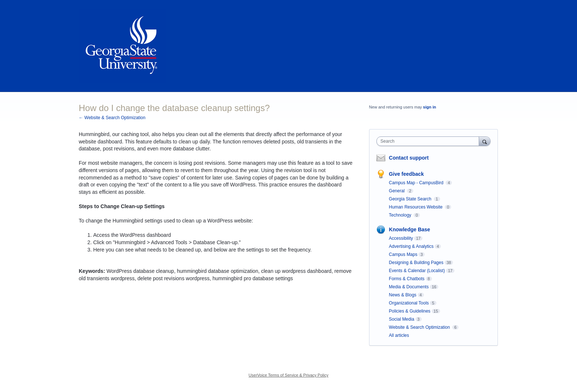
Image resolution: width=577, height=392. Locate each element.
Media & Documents (409, 287)
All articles (399, 335)
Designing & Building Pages (416, 263)
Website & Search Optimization (420, 327)
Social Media (402, 319)
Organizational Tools (409, 303)
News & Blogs (403, 295)
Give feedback (406, 174)
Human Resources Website (416, 207)
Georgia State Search (411, 199)
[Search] (485, 141)
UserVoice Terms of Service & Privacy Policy (289, 375)
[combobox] (430, 141)
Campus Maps (403, 254)
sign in (430, 107)
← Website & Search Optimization (112, 118)
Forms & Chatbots (407, 279)
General (397, 191)
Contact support (409, 158)
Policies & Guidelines (410, 311)
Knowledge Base (410, 229)
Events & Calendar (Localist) (417, 271)
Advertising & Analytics (411, 246)
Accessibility (401, 238)
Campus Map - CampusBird (417, 183)
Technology (401, 215)
